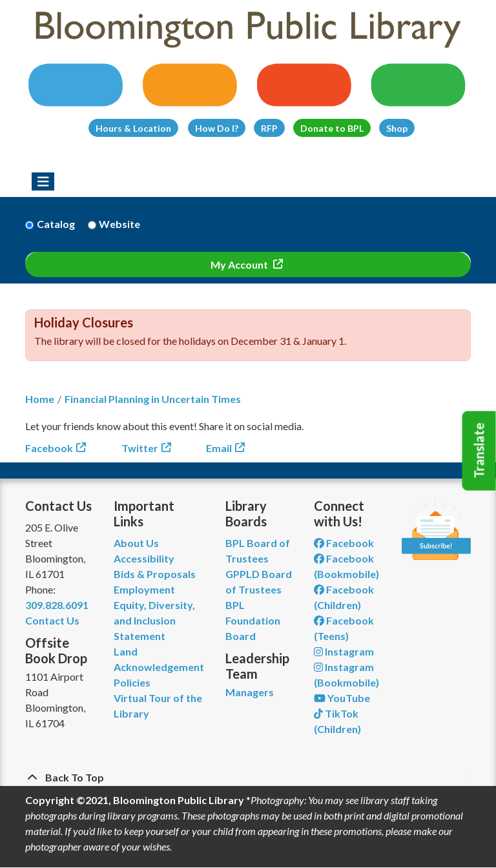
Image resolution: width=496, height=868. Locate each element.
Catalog (56, 224)
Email (219, 448)
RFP (269, 128)
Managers (250, 692)
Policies (132, 682)
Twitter (140, 448)
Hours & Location (133, 128)
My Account (240, 264)
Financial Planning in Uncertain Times (153, 399)
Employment (144, 589)
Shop (397, 128)
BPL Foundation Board (253, 620)
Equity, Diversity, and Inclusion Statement (154, 620)
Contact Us (52, 620)
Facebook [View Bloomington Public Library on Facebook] (344, 543)
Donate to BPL (332, 128)
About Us (136, 543)
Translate (479, 451)
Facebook (49, 448)
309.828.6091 (57, 605)
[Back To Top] (248, 778)
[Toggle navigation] (43, 181)
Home (40, 399)
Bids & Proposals (155, 574)
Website (119, 224)
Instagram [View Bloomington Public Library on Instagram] (344, 651)
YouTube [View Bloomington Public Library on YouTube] (342, 698)
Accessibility (144, 558)
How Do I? (217, 128)
